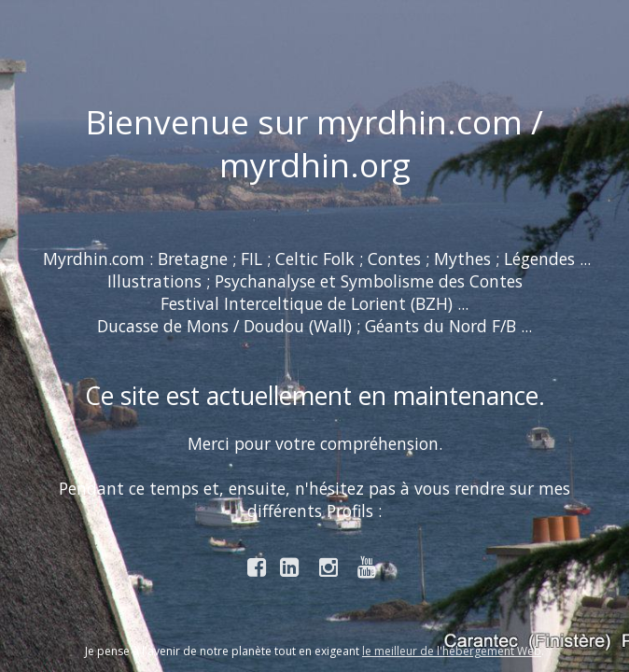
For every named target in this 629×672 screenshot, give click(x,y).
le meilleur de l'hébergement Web (452, 651)
